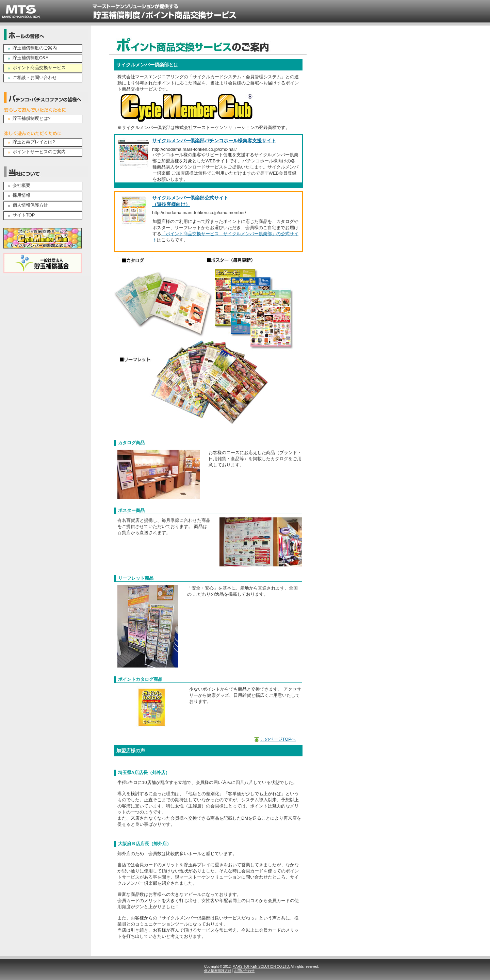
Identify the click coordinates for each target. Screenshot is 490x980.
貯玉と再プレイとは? (34, 142)
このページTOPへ (278, 739)
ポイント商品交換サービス (39, 68)
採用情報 (21, 195)
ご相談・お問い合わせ (35, 77)
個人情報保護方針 (30, 205)
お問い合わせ (244, 971)
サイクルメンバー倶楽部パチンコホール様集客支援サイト (214, 141)
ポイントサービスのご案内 (39, 152)
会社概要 (21, 185)
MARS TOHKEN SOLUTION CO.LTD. (261, 967)
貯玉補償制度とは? (31, 118)
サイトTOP (24, 215)
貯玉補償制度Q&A (30, 58)
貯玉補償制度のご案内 (35, 48)
